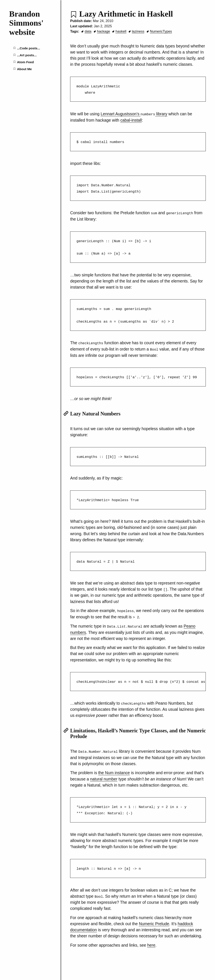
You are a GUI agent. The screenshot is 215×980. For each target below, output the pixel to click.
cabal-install (131, 120)
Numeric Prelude (154, 920)
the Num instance (114, 769)
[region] (138, 678)
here (151, 941)
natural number (104, 775)
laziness (138, 31)
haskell (121, 31)
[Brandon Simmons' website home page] (30, 23)
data (88, 31)
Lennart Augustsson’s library (134, 114)
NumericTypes (161, 31)
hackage (104, 31)
